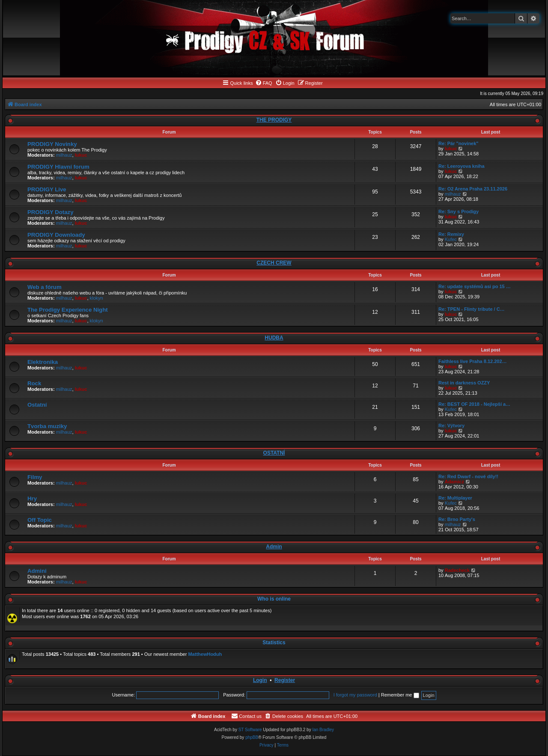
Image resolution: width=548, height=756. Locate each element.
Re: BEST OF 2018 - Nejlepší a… (474, 404)
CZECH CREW (274, 263)
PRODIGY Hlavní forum (58, 167)
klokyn (97, 298)
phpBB (252, 737)
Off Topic (40, 520)
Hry (32, 499)
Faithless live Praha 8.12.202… (473, 361)
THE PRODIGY (274, 120)
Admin (274, 547)
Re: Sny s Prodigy (459, 211)
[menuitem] (264, 83)
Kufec (451, 239)
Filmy (35, 477)
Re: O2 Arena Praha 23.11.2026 (473, 189)
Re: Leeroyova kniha (462, 166)
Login (260, 680)
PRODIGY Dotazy (50, 212)
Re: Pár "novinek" (459, 143)
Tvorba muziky (47, 426)
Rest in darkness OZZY (464, 383)
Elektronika (43, 362)
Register (285, 680)
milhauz (64, 155)
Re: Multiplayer (455, 498)
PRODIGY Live (47, 189)
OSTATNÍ (274, 453)
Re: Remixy (451, 234)
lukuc (81, 155)
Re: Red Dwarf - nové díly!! (468, 476)
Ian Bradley (323, 730)
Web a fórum (45, 287)
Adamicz (454, 482)
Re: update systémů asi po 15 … (475, 286)
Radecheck (457, 570)
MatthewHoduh (205, 654)
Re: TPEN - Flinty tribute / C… (472, 309)
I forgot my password (355, 695)
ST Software (250, 730)
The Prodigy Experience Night (68, 310)
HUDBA (274, 338)
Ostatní (37, 405)
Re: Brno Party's (457, 519)
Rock (34, 383)
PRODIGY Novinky (52, 144)
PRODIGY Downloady (56, 235)
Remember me (400, 695)
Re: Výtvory (451, 426)
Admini (37, 571)
